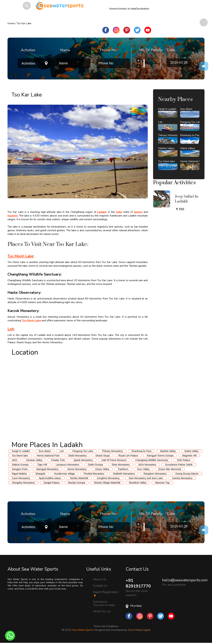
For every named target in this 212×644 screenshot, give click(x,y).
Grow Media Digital (139, 630)
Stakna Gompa (20, 465)
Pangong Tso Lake (83, 451)
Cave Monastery (21, 478)
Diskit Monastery (77, 455)
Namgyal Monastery (47, 469)
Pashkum (123, 469)
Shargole (40, 474)
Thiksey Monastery (112, 451)
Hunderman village (65, 474)
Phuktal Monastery (94, 474)
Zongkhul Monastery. (108, 478)
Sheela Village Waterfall (107, 483)
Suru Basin (45, 451)
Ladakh (102, 212)
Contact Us (100, 586)
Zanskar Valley (34, 460)
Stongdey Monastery (23, 483)
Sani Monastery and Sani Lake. (146, 478)
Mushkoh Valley (138, 483)
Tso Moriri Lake (20, 256)
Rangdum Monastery (155, 474)
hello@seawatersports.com (185, 580)
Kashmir (13, 216)
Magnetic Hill (189, 455)
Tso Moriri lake (20, 455)
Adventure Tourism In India (104, 603)
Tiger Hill (42, 465)
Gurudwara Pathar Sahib (179, 465)
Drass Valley (102, 469)
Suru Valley (143, 469)
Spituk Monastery (83, 460)
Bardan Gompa (77, 483)
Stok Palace (184, 460)
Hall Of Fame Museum (114, 460)
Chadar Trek (58, 460)
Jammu (138, 212)
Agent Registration (106, 593)
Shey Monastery (121, 465)
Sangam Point (20, 469)
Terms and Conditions (106, 627)
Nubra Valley (192, 451)
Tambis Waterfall (79, 478)
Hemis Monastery (77, 469)
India (119, 212)
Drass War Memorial (170, 469)
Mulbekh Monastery (124, 474)
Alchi (15, 460)
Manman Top (162, 483)
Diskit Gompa (95, 465)
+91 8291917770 (139, 583)
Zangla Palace (52, 483)
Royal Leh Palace (128, 455)
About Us (99, 579)
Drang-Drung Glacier (187, 474)
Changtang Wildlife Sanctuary (152, 460)
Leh (11, 329)
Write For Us (102, 611)
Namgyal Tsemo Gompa (160, 455)
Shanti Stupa (102, 455)
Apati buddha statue (50, 478)
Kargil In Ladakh (21, 451)
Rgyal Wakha (19, 474)
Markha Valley (168, 451)
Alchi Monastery (147, 465)
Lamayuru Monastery (68, 465)
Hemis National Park (48, 455)
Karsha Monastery (182, 478)
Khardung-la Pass (141, 451)
